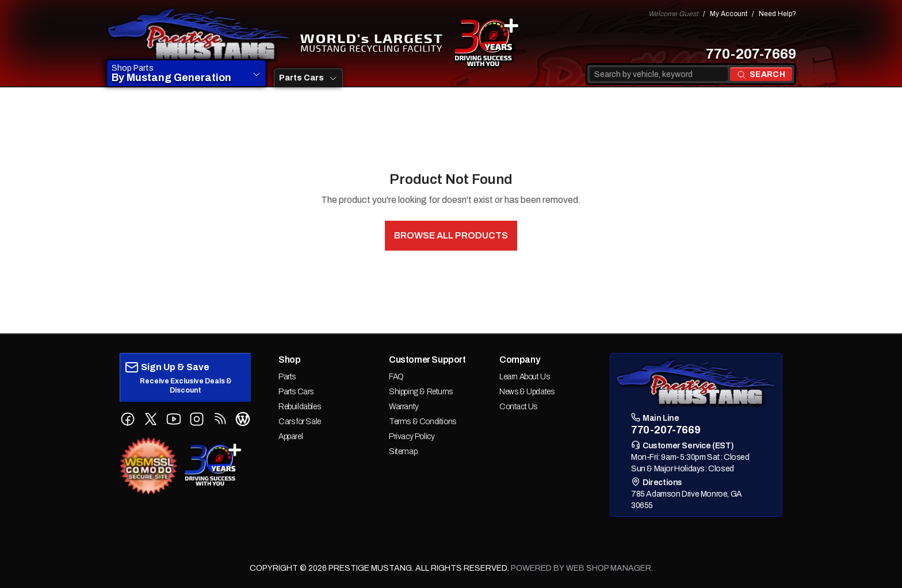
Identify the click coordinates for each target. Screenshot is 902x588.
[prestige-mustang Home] (199, 35)
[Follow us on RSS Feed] (220, 419)
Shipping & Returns (421, 392)
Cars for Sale (300, 422)
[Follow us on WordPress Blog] (243, 419)
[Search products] (761, 74)
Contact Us (518, 407)
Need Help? (777, 14)
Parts (287, 377)
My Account (729, 14)
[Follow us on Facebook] (128, 419)
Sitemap (403, 451)
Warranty (404, 407)
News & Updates (527, 392)
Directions (657, 482)
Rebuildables (299, 407)
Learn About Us (524, 377)
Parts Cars (296, 392)
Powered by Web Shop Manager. (582, 568)
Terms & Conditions (423, 422)
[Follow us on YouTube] (174, 419)
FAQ (396, 377)
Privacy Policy (412, 437)
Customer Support (427, 360)
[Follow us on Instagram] (197, 419)
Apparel (291, 437)
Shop (289, 360)
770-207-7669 (751, 54)
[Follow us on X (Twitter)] (151, 419)
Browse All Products (451, 235)
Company (519, 360)
